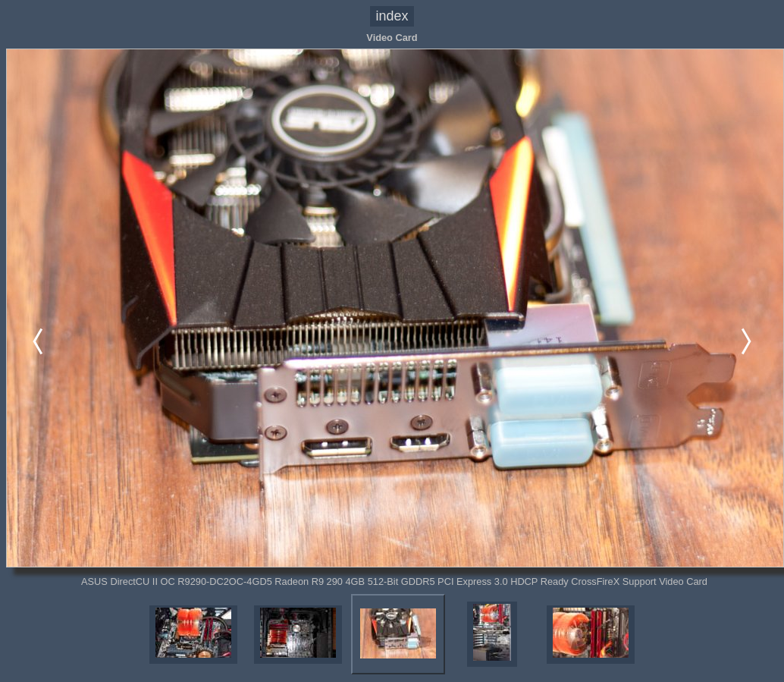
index (392, 16)
